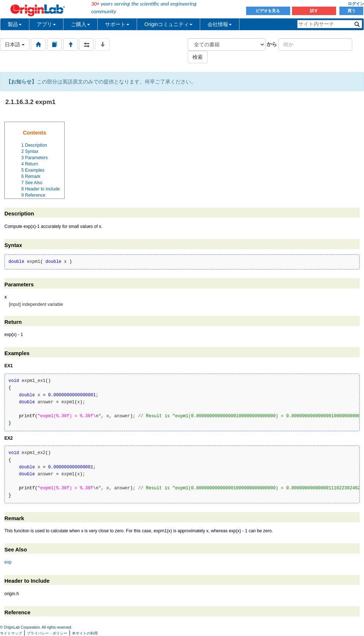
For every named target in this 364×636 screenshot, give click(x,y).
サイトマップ (11, 633)
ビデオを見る (268, 11)
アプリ (46, 24)
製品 (15, 24)
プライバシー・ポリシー (47, 633)
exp (8, 562)
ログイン (356, 4)
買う (352, 11)
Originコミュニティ (168, 24)
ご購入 (80, 24)
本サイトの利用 (85, 633)
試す (314, 11)
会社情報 (220, 24)
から (272, 44)
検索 (198, 57)
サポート (117, 24)
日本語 (15, 44)
